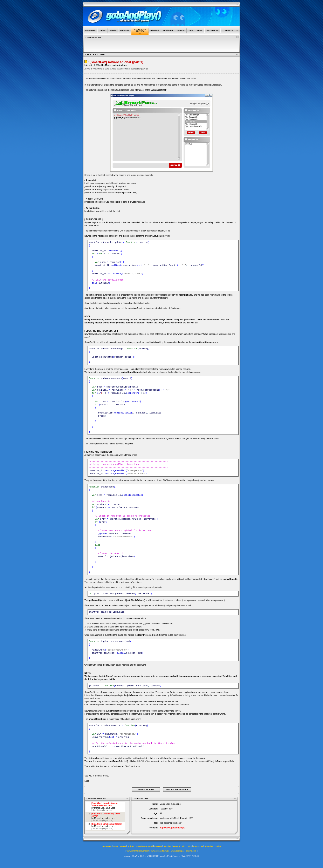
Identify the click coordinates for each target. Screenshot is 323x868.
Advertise (209, 846)
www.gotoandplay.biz (160, 851)
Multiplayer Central (144, 846)
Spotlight (168, 846)
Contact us (198, 846)
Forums (177, 846)
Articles (131, 846)
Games (123, 846)
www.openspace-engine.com (184, 851)
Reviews (158, 846)
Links (189, 846)
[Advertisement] (161, 44)
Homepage (107, 846)
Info (183, 846)
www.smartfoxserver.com (138, 851)
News (116, 846)
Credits (218, 846)
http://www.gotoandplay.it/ (172, 828)
